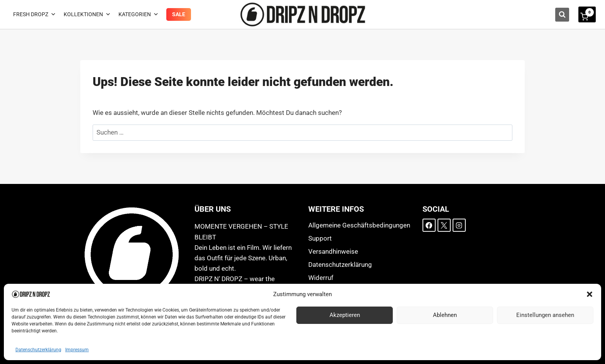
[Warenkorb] (587, 14)
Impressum (77, 350)
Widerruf (321, 278)
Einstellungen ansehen (545, 315)
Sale (179, 14)
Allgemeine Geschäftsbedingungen (359, 225)
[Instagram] (459, 225)
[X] (444, 225)
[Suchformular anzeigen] (562, 15)
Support (320, 238)
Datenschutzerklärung (38, 350)
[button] (590, 294)
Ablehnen (445, 315)
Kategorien (139, 14)
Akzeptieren (345, 315)
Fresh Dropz (35, 14)
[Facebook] (429, 225)
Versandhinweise (333, 251)
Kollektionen (87, 14)
